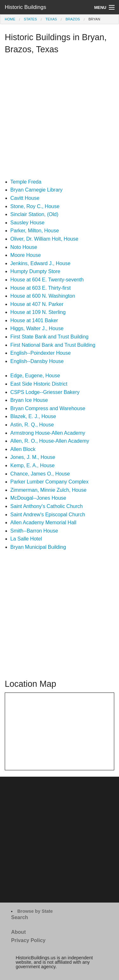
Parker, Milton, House (35, 231)
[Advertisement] (60, 118)
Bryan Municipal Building (38, 547)
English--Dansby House (37, 361)
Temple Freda (26, 182)
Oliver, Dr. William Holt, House (44, 239)
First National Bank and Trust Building (53, 345)
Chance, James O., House (40, 474)
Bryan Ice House (29, 400)
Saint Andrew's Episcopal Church (48, 515)
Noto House (24, 247)
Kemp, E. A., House (33, 465)
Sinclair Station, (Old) (34, 214)
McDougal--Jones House (38, 498)
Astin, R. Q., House (32, 425)
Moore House (26, 255)
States (30, 19)
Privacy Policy (28, 940)
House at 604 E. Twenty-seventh (47, 280)
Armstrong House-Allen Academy (48, 433)
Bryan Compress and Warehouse (48, 408)
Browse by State (35, 911)
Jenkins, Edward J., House (40, 263)
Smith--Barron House (34, 531)
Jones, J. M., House (33, 457)
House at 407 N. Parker (37, 304)
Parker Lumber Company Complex (50, 482)
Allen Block (23, 449)
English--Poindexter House (41, 353)
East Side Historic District (39, 384)
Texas (51, 19)
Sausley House (28, 223)
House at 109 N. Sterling (38, 312)
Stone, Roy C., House (35, 206)
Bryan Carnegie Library (37, 190)
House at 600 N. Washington (43, 296)
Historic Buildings (25, 7)
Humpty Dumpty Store (35, 271)
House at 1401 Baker (34, 320)
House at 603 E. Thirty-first (41, 288)
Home (10, 19)
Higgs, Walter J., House (37, 328)
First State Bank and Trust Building (50, 337)
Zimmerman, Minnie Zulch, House (49, 490)
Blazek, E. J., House (33, 416)
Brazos (73, 19)
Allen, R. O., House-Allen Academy (50, 441)
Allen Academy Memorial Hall (43, 523)
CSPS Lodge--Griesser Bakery (45, 392)
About (18, 932)
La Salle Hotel (26, 539)
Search (20, 917)
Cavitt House (25, 198)
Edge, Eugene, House (35, 376)
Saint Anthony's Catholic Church (47, 506)
